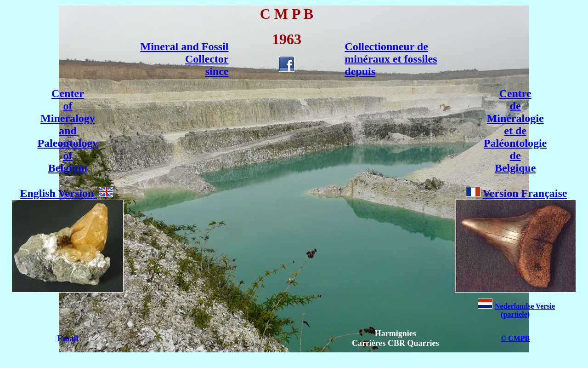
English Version (57, 193)
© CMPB (515, 338)
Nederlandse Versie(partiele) (516, 310)
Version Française (517, 193)
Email (68, 339)
